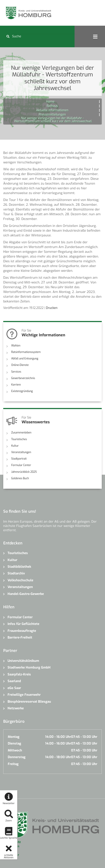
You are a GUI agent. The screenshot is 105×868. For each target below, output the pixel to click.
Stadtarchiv (16, 573)
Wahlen (16, 346)
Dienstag (14, 743)
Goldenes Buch (20, 478)
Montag (14, 737)
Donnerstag (17, 757)
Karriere (16, 385)
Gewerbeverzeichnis (23, 378)
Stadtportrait (19, 459)
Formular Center (21, 465)
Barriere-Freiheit (20, 637)
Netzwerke (16, 708)
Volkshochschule (20, 580)
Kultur (15, 446)
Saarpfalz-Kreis (19, 674)
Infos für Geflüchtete (23, 624)
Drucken (52, 308)
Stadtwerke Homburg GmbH (29, 667)
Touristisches (19, 439)
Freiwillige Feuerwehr (24, 694)
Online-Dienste (20, 365)
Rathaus (52, 106)
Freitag (13, 764)
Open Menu (95, 36)
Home (50, 102)
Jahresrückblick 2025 (24, 472)
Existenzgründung (22, 391)
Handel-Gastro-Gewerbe (26, 594)
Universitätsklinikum (23, 661)
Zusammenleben (21, 433)
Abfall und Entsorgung (25, 359)
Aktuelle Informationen (52, 110)
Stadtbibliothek (19, 566)
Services (16, 372)
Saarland (14, 681)
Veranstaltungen (21, 452)
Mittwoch (15, 750)
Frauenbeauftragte (22, 631)
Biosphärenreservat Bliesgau (29, 701)
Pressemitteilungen (52, 115)
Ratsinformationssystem (26, 352)
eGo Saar (14, 688)
